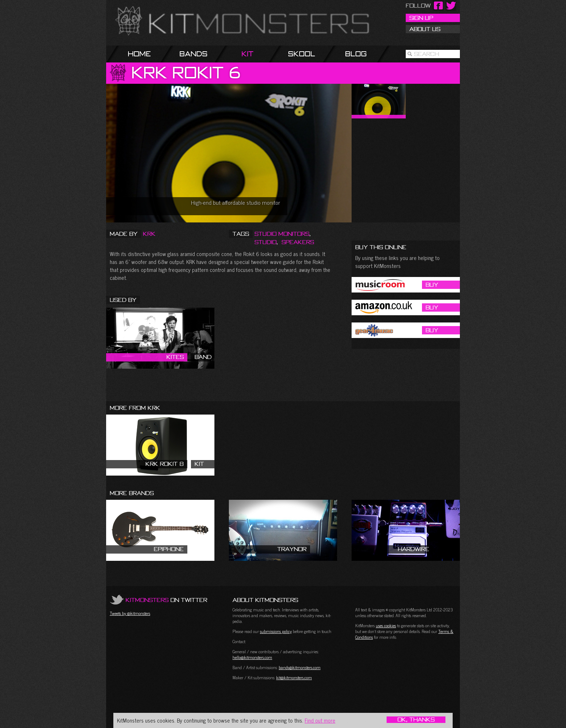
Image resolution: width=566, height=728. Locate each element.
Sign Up (421, 18)
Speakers (298, 242)
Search (426, 54)
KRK (149, 234)
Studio (265, 242)
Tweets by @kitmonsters (130, 613)
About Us (425, 29)
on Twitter (166, 600)
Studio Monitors (282, 234)
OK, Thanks (416, 720)
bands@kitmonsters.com (300, 667)
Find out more (320, 720)
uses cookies (386, 625)
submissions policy (276, 631)
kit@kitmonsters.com (294, 677)
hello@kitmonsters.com (252, 657)
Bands (193, 54)
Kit (247, 54)
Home (139, 54)
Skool (302, 54)
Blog (356, 54)
